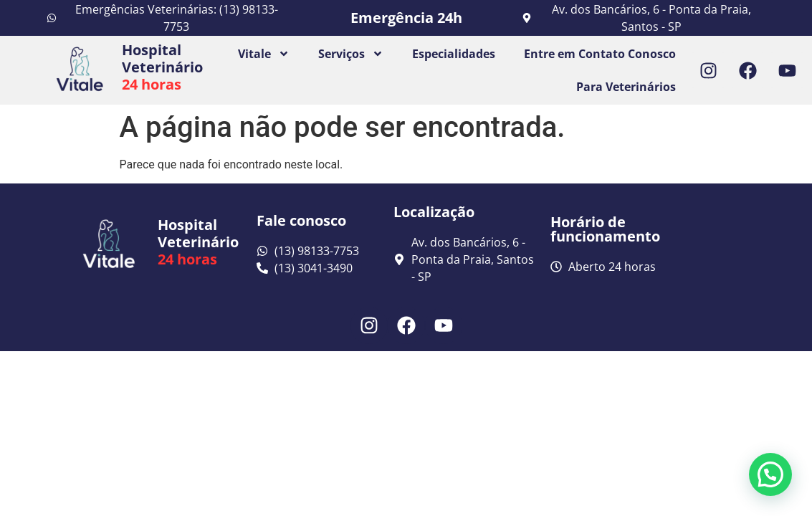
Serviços (351, 54)
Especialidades (454, 54)
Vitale (264, 54)
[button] (770, 474)
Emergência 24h (406, 18)
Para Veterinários (626, 87)
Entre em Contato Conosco (600, 54)
